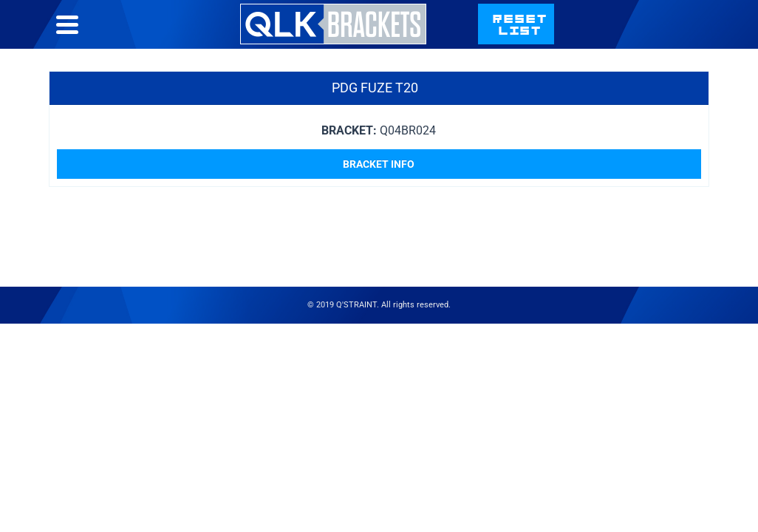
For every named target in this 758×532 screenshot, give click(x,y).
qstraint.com (659, 39)
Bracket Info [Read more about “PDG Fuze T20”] (379, 194)
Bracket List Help (429, 39)
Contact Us (548, 39)
